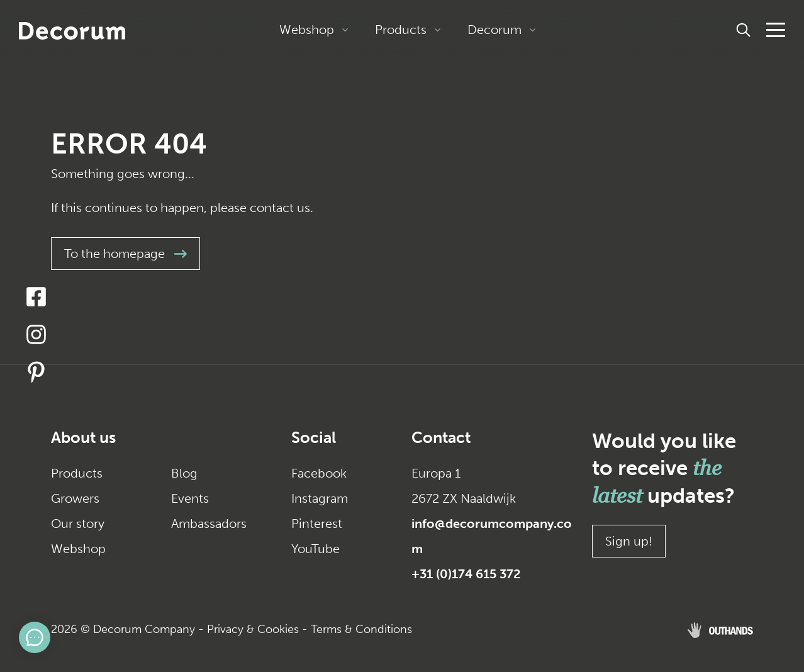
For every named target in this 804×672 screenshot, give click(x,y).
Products (401, 30)
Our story (78, 524)
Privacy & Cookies (253, 629)
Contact (441, 438)
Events (190, 498)
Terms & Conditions (361, 629)
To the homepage (126, 254)
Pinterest (317, 524)
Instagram (320, 498)
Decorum (494, 30)
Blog (184, 473)
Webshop (307, 30)
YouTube (315, 549)
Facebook (319, 473)
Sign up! (629, 541)
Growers (75, 498)
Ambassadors (209, 524)
